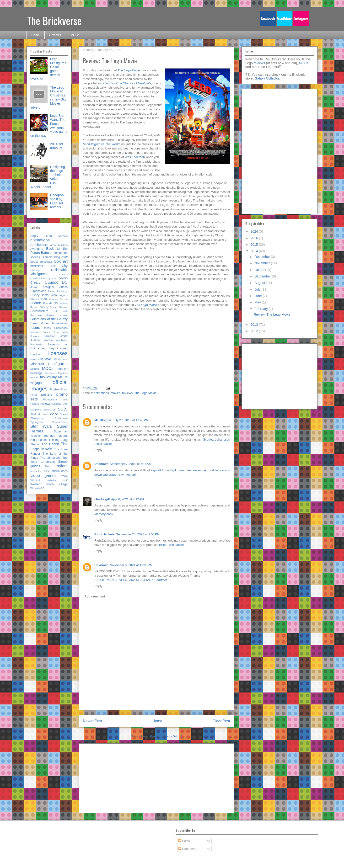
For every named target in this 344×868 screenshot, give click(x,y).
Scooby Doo (60, 404)
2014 (255, 251)
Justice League (42, 340)
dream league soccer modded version (204, 470)
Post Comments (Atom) (166, 736)
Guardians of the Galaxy (49, 319)
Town (48, 466)
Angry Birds (41, 236)
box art (61, 261)
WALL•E (35, 480)
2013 (255, 325)
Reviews (55, 35)
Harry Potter (40, 323)
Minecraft (37, 364)
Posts (184, 841)
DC (65, 282)
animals (63, 236)
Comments (188, 849)
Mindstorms (61, 359)
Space (53, 414)
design (34, 287)
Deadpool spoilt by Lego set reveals (57, 201)
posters (47, 394)
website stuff (57, 480)
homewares (60, 323)
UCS (46, 471)
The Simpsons (50, 458)
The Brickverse (54, 21)
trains (34, 471)
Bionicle (47, 257)
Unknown (101, 464)
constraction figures (43, 278)
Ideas (35, 327)
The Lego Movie (145, 393)
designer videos (55, 287)
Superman (61, 431)
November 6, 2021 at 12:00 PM (131, 565)
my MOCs (60, 377)
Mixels (35, 369)
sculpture (36, 410)
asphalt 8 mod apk (164, 470)
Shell (33, 414)
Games (63, 307)
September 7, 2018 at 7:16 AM (131, 464)
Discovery (62, 291)
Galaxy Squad (49, 307)
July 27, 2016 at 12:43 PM (131, 420)
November (263, 263)
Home (36, 35)
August (260, 283)
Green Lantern (57, 315)
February (262, 309)
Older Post (221, 721)
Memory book (104, 514)
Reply (98, 450)
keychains (62, 340)
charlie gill (102, 499)
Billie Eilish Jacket (171, 545)
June (258, 296)
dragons (63, 295)
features (53, 299)
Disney (35, 295)
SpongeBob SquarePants (49, 422)
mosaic (35, 377)
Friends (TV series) (55, 303)
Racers (35, 404)
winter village (57, 484)
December (263, 257)
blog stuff (61, 257)
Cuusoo (52, 282)
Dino (51, 291)
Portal (34, 395)
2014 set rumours (57, 146)
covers (63, 278)
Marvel (46, 359)
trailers (62, 466)
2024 (255, 231)
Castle (53, 266)
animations (101, 393)
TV (40, 471)
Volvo (64, 476)
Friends (36, 303)
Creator (36, 282)
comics (63, 274)
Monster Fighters (56, 373)
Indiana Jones (40, 332)
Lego (44, 348)
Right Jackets (105, 534)
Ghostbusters (39, 311)
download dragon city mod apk (115, 475)
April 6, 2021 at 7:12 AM (127, 499)
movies (116, 393)
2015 (255, 245)
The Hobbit (50, 444)
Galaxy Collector (267, 78)
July (258, 289)
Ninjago (36, 383)
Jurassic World (56, 336)
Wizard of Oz (38, 488)
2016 (255, 238)
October (261, 270)
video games (43, 476)
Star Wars (41, 426)
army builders (59, 245)
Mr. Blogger (103, 420)
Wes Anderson (135, 157)
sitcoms (43, 414)
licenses (58, 353)
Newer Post (93, 721)
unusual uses (59, 471)
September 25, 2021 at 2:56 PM (138, 534)
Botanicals (46, 262)
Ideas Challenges (56, 328)
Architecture (39, 245)
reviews (127, 393)
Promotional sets (55, 399)
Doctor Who (49, 295)
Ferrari (64, 299)
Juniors (35, 336)
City (65, 266)
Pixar (64, 389)
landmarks (37, 344)
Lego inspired (58, 348)
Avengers (37, 249)
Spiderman (61, 418)
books (34, 262)
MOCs (75, 35)
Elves (34, 299)
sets (63, 409)
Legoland (36, 354)
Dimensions (38, 291)
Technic (35, 436)
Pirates (55, 389)
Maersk (35, 359)
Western (36, 484)
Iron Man (61, 332)
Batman (47, 253)
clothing (35, 270)
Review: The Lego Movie (272, 314)
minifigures (58, 364)
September (263, 276)
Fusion (34, 307)
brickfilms (37, 266)
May (258, 302)
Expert (43, 299)
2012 (255, 331)
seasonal (49, 410)
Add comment (95, 596)
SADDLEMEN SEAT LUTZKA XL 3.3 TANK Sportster (131, 580)
